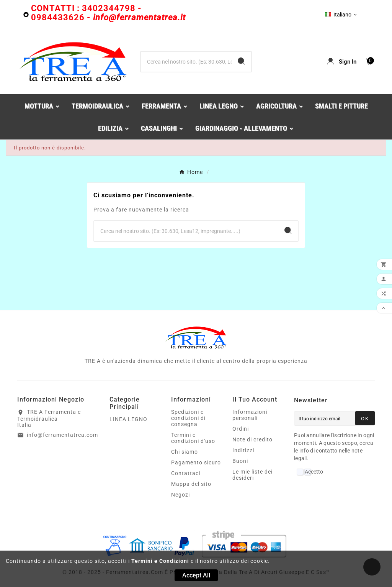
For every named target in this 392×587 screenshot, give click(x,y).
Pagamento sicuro (196, 462)
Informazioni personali (250, 415)
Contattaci (186, 473)
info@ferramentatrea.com (62, 435)
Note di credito (252, 439)
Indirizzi (243, 450)
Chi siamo (185, 452)
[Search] (241, 61)
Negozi (180, 495)
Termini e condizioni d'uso (193, 438)
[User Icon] (342, 61)
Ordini (241, 429)
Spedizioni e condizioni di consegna (188, 418)
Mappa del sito (191, 484)
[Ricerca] (186, 62)
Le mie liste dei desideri (252, 475)
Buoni (240, 461)
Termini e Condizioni (160, 561)
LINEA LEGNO (128, 419)
